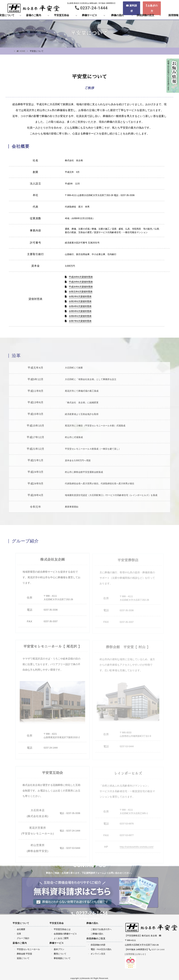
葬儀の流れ (117, 15)
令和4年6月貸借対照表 (80, 306)
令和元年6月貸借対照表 (81, 292)
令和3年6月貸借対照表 (80, 301)
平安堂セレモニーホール (28, 947)
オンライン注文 (98, 952)
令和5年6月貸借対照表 (80, 311)
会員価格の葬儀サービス (65, 932)
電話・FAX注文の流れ (101, 947)
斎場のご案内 (34, 15)
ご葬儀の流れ (97, 932)
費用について (60, 952)
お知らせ (140, 952)
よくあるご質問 (61, 936)
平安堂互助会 (62, 15)
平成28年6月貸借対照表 (81, 277)
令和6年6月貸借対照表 (80, 316)
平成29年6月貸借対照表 (81, 282)
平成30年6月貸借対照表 (81, 287)
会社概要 (21, 927)
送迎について (23, 956)
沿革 (19, 932)
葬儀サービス (89, 15)
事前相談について (62, 956)
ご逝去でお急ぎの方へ (101, 927)
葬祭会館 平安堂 (24, 952)
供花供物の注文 (145, 15)
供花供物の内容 (98, 943)
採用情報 (130, 952)
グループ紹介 (23, 936)
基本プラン (59, 947)
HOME (21, 51)
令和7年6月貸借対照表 (80, 321)
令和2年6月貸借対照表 (80, 297)
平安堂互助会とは (62, 927)
